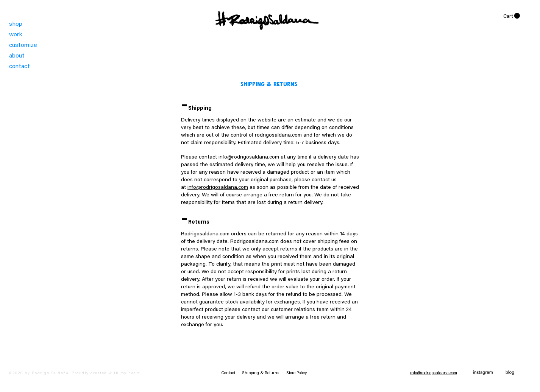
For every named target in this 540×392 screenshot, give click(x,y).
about (17, 56)
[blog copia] (510, 373)
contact (20, 67)
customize (23, 45)
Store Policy (297, 373)
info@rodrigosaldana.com (249, 157)
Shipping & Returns (264, 373)
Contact (232, 373)
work (16, 35)
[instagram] (483, 373)
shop (16, 24)
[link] (512, 16)
